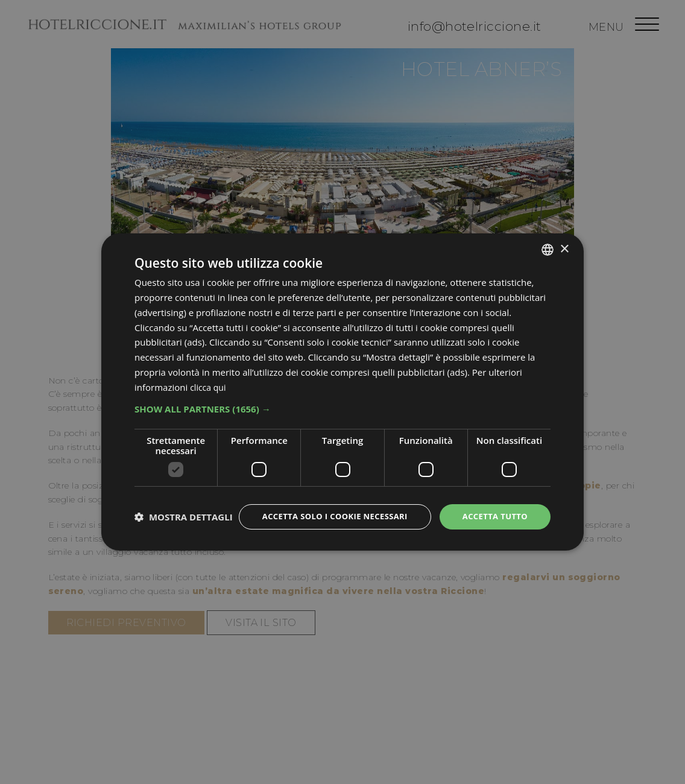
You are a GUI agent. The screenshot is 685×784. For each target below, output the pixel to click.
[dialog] (342, 392)
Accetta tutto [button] (493, 506)
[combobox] (548, 239)
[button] (342, 398)
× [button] (564, 238)
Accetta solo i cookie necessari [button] (325, 506)
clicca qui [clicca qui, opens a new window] (209, 376)
